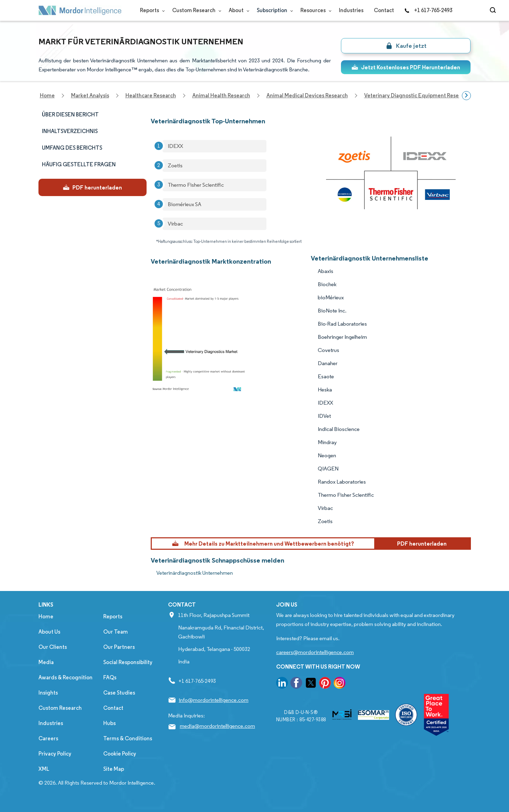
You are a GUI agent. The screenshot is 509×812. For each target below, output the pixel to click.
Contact (384, 10)
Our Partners (119, 647)
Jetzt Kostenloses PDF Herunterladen (406, 67)
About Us (49, 632)
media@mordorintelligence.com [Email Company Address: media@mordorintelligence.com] (217, 726)
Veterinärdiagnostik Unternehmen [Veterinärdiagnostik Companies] (195, 573)
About (238, 10)
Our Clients (53, 647)
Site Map (114, 769)
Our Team (116, 632)
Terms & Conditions (128, 738)
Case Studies (119, 693)
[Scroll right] (466, 96)
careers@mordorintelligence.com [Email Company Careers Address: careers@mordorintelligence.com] (315, 652)
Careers (48, 738)
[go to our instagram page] (340, 684)
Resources (314, 10)
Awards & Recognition (65, 677)
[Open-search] (494, 10)
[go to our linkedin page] (282, 684)
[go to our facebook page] (296, 684)
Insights (48, 693)
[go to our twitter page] (311, 684)
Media (46, 662)
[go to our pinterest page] (325, 684)
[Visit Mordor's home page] (80, 10)
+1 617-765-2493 (428, 10)
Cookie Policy (120, 754)
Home (46, 616)
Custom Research (195, 10)
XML (44, 769)
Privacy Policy (55, 754)
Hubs (109, 723)
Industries (351, 10)
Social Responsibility (128, 662)
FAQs (110, 677)
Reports (151, 10)
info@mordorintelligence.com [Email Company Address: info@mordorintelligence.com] (214, 700)
